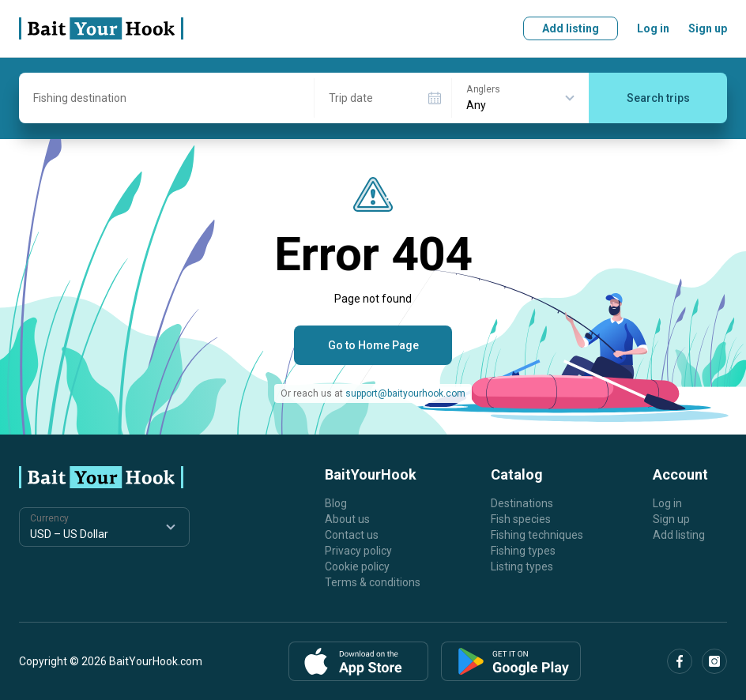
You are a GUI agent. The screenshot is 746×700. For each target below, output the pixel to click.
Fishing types (523, 551)
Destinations (522, 503)
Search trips (658, 98)
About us (347, 519)
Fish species (521, 519)
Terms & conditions (373, 582)
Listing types (522, 566)
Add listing (571, 28)
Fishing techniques (537, 535)
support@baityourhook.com (405, 393)
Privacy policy (358, 551)
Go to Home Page (373, 345)
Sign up (708, 28)
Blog (336, 503)
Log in (653, 28)
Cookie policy (357, 566)
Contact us (352, 535)
